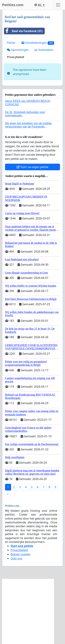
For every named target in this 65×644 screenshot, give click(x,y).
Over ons (16, 558)
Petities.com (13, 5)
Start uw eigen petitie (32, 167)
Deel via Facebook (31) (23, 31)
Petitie (11, 43)
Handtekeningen (38, 43)
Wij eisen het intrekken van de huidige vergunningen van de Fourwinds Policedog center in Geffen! (28, 127)
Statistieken (44, 50)
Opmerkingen (18, 50)
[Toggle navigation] (58, 5)
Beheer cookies (21, 554)
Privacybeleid (16, 57)
